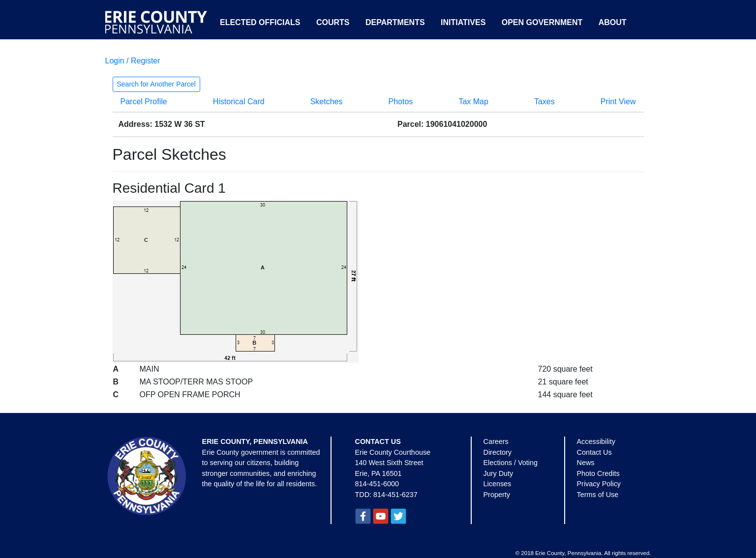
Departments (395, 22)
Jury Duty (499, 473)
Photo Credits (598, 473)
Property (497, 495)
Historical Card (239, 102)
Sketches (327, 102)
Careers (496, 441)
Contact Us (594, 452)
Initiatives (463, 22)
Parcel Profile (144, 102)
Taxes (544, 102)
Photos (401, 102)
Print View (618, 102)
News (586, 463)
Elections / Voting (511, 463)
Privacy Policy (599, 484)
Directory (498, 452)
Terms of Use (598, 495)
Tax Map (473, 102)
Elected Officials (260, 22)
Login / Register (133, 61)
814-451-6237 (395, 495)
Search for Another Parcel (156, 84)
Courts (333, 22)
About (613, 22)
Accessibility (596, 441)
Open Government (542, 22)
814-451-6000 (377, 484)
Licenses (498, 484)
